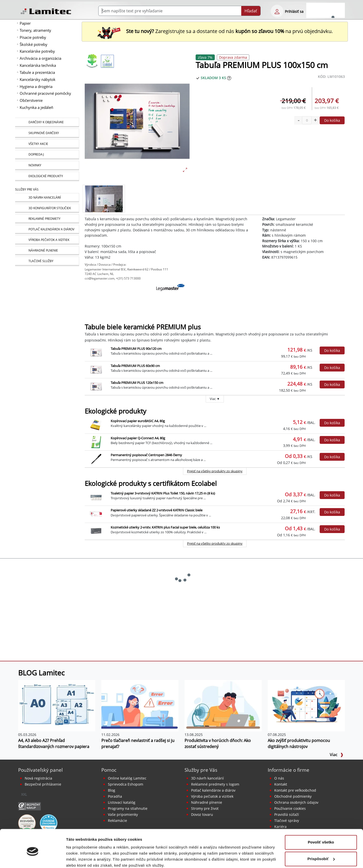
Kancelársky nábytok (38, 79)
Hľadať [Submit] (251, 11)
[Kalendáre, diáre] (47, 229)
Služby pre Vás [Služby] (27, 189)
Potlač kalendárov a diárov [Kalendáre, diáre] (213, 790)
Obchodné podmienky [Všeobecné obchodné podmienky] (293, 796)
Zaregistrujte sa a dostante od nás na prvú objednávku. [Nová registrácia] (215, 31)
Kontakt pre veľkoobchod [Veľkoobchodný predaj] (295, 790)
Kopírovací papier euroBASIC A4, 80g (138, 421)
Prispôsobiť (321, 837)
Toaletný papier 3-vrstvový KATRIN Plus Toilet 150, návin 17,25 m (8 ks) (163, 493)
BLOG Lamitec (41, 673)
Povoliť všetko (321, 821)
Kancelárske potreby (37, 51)
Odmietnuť (321, 854)
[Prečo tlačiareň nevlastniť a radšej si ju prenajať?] (140, 705)
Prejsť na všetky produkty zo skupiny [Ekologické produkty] (215, 471)
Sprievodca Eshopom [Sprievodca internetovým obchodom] (126, 784)
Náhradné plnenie (207, 802)
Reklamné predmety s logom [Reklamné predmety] (215, 784)
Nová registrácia (38, 778)
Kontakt (281, 784)
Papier (25, 23)
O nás (279, 778)
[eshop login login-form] (277, 11)
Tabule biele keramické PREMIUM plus (143, 327)
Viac (337, 755)
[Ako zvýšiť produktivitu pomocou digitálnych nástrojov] (306, 705)
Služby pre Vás (201, 770)
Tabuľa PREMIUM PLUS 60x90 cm (135, 366)
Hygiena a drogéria (36, 86)
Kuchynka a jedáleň (36, 107)
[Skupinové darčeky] (47, 133)
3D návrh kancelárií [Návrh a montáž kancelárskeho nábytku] (207, 778)
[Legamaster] (170, 296)
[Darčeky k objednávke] (47, 122)
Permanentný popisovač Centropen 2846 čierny (146, 455)
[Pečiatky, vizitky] (47, 240)
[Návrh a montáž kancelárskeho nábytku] (47, 198)
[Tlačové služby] (47, 261)
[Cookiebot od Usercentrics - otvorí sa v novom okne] (33, 858)
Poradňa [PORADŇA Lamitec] (115, 796)
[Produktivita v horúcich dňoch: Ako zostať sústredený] (223, 705)
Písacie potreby (33, 37)
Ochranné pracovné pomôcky (45, 93)
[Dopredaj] (47, 155)
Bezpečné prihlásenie (43, 784)
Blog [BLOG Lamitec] (112, 790)
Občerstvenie (31, 100)
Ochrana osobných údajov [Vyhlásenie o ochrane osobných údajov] (296, 802)
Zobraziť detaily (80, 858)
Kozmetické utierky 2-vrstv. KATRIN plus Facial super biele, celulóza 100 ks (165, 527)
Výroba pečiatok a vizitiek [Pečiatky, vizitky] (212, 796)
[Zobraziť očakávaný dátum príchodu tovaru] (229, 78)
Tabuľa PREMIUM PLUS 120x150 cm (137, 383)
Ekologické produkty (115, 411)
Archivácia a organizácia (40, 58)
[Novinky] (47, 166)
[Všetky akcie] (47, 144)
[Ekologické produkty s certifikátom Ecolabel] (107, 61)
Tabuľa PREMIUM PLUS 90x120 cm (136, 349)
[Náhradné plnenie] (47, 251)
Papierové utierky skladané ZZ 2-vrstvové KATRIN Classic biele (157, 510)
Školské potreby (34, 44)
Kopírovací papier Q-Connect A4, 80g (138, 438)
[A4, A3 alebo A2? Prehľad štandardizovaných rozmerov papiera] (57, 705)
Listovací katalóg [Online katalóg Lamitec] (122, 802)
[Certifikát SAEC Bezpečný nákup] (29, 806)
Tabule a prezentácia (37, 72)
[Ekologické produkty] (47, 176)
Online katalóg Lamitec (127, 778)
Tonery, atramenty (35, 30)
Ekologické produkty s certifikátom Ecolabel (151, 484)
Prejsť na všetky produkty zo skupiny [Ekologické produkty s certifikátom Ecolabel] (215, 543)
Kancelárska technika (38, 65)
